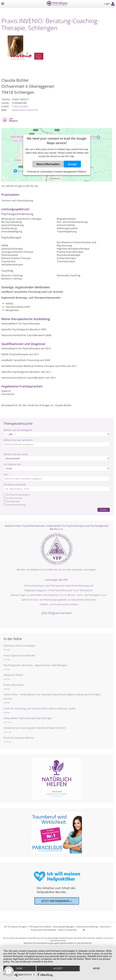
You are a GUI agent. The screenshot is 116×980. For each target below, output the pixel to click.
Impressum (105, 927)
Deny (20, 968)
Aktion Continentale (68, 930)
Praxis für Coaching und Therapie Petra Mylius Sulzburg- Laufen (40, 708)
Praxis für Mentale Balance (19, 738)
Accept (72, 164)
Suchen (104, 510)
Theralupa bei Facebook (40, 927)
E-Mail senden (20, 106)
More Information (48, 164)
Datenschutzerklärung (87, 927)
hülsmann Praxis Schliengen (19, 646)
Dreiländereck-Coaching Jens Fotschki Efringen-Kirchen (34, 728)
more (96, 968)
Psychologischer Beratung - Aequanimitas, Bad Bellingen (35, 665)
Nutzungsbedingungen (64, 927)
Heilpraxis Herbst (13, 675)
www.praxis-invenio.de (25, 110)
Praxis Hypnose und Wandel (19, 655)
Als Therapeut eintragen (15, 927)
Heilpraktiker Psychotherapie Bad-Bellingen (28, 718)
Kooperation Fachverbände (44, 930)
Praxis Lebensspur (14, 685)
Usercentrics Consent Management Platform (63, 172)
